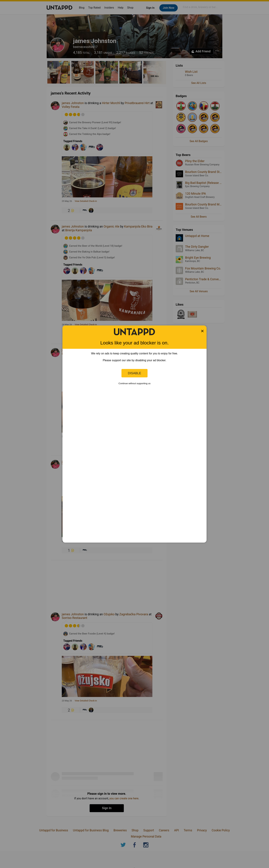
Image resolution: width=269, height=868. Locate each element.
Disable (134, 373)
